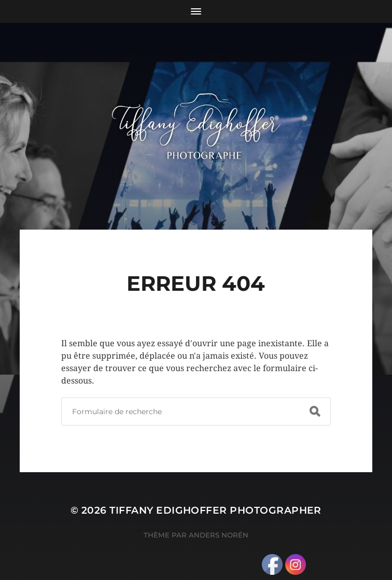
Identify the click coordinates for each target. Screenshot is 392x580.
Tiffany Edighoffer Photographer (215, 510)
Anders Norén (219, 535)
